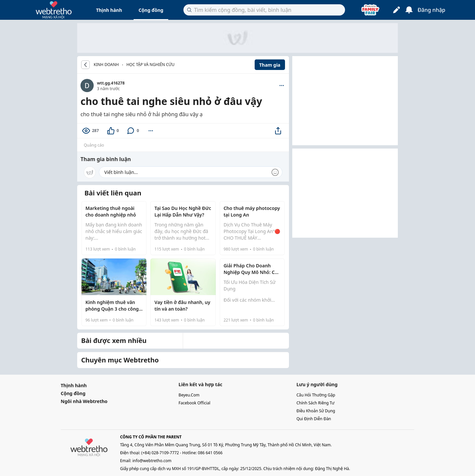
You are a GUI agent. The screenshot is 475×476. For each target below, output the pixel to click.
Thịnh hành (109, 10)
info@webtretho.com (152, 461)
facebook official (194, 403)
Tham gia (270, 65)
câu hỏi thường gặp (316, 395)
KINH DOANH (106, 65)
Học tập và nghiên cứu (150, 65)
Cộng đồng (151, 10)
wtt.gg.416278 (111, 83)
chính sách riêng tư (316, 403)
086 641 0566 (210, 453)
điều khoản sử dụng (316, 411)
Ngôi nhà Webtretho (84, 401)
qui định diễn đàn (314, 419)
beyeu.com (189, 395)
